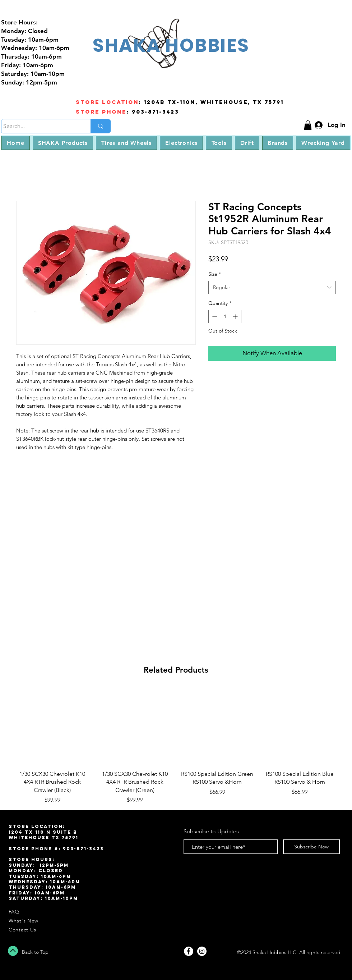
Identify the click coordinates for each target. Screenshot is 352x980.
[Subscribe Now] (311, 847)
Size (215, 274)
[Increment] (236, 317)
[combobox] (272, 288)
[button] (308, 125)
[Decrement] (214, 317)
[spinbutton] (225, 317)
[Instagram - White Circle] (202, 951)
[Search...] (39, 126)
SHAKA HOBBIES (171, 45)
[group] (176, 747)
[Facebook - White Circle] (189, 951)
